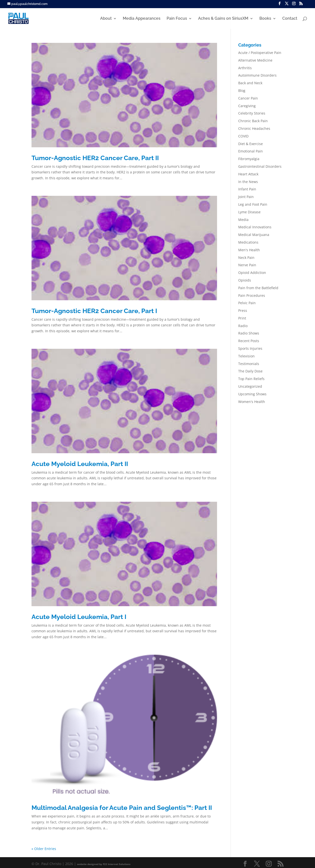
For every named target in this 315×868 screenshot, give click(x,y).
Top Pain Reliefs (251, 379)
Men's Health (249, 250)
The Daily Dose (250, 371)
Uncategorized (250, 386)
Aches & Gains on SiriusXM (223, 19)
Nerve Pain (247, 265)
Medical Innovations (255, 227)
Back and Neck (250, 83)
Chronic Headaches (254, 128)
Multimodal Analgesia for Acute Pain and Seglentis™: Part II (122, 808)
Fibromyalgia (249, 159)
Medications (248, 242)
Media (243, 220)
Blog (242, 91)
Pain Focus (177, 19)
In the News (248, 182)
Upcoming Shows (252, 394)
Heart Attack (248, 174)
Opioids (245, 280)
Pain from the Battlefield (258, 288)
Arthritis (245, 68)
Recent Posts (249, 341)
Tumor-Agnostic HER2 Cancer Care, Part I (94, 311)
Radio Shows (249, 333)
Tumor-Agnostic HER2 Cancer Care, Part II (95, 158)
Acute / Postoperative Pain (260, 53)
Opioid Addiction (252, 273)
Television (246, 356)
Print (242, 318)
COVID (243, 136)
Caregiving (247, 106)
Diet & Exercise (251, 144)
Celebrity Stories (252, 113)
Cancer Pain (248, 98)
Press (243, 310)
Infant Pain (247, 189)
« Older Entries (44, 849)
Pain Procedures (252, 295)
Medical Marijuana (254, 235)
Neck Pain (246, 258)
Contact (290, 19)
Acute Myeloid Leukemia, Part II (80, 464)
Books (265, 19)
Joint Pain (246, 197)
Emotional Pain (251, 151)
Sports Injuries (250, 348)
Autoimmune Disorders (257, 75)
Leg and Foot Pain (253, 204)
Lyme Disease (249, 212)
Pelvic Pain (247, 303)
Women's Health (252, 402)
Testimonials (249, 364)
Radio (243, 326)
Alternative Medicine (255, 60)
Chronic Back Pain (253, 121)
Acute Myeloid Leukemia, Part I (79, 617)
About (106, 19)
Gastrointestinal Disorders (260, 166)
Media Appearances (142, 19)
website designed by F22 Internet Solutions (104, 864)
